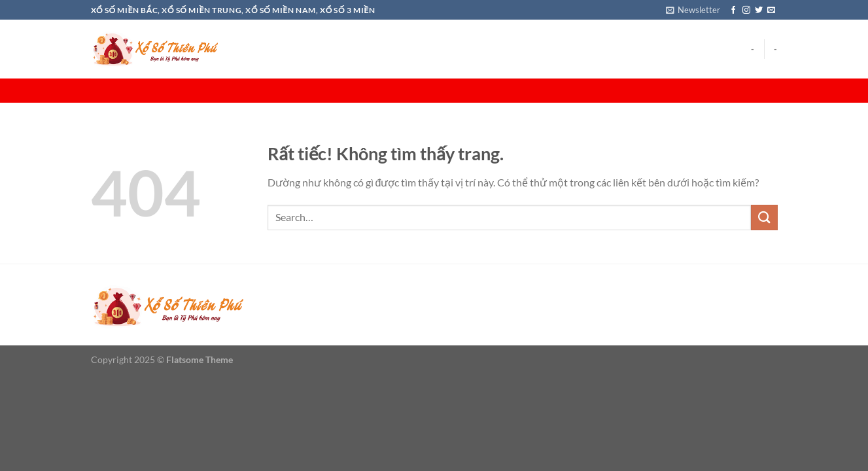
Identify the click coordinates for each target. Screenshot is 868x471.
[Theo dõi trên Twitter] (759, 10)
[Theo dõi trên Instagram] (746, 10)
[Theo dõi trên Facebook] (733, 10)
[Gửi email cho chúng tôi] (771, 10)
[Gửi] (764, 218)
